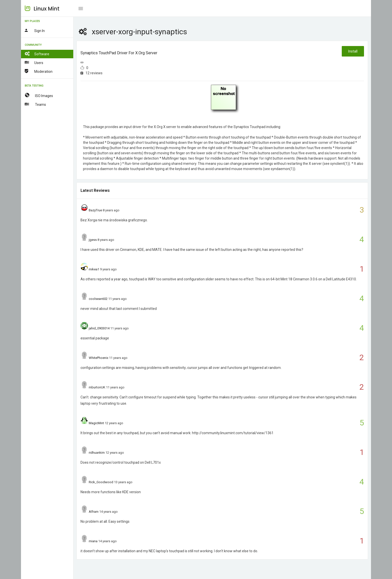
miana (93, 541)
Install (353, 51)
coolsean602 (98, 299)
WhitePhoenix (98, 358)
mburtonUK (97, 387)
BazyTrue (95, 210)
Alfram (94, 512)
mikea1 (94, 269)
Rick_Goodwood (101, 482)
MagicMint (96, 423)
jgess (93, 240)
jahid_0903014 (99, 328)
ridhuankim (97, 453)
